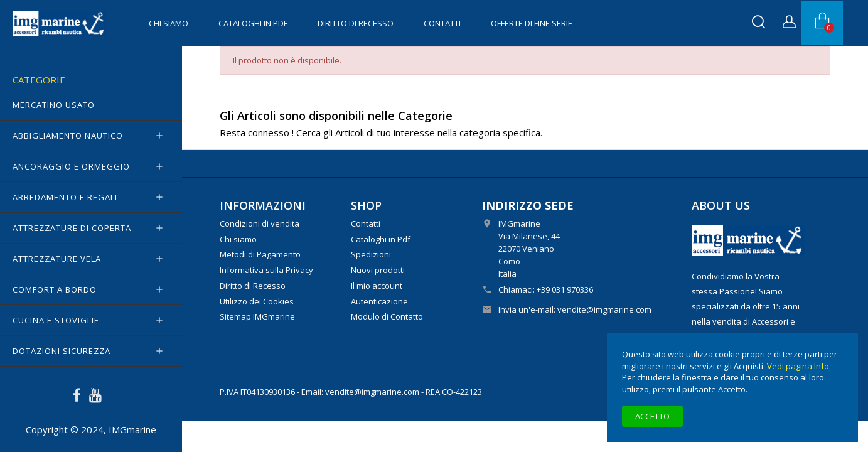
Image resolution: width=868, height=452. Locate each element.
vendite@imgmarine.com (604, 309)
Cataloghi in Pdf (253, 23)
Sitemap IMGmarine (257, 316)
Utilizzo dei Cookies (257, 301)
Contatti (442, 23)
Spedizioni (371, 254)
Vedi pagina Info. (799, 366)
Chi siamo (169, 23)
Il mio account (377, 286)
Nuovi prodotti (378, 270)
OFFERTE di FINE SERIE (532, 23)
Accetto (652, 416)
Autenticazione (379, 301)
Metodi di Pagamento (260, 254)
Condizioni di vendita (260, 223)
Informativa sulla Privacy (266, 270)
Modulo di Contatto (387, 316)
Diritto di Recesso (356, 23)
